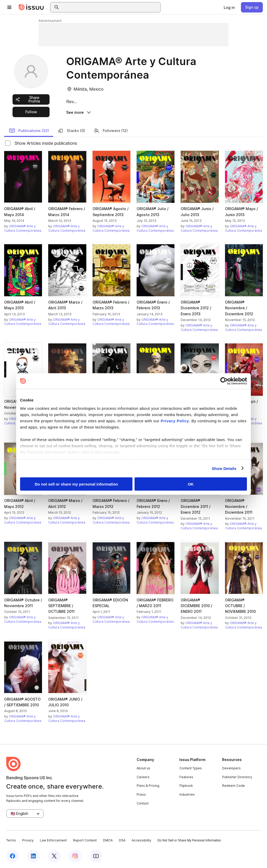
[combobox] (110, 7)
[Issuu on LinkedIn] (33, 856)
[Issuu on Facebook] (13, 856)
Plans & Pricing (148, 785)
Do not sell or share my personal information (76, 484)
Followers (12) (111, 130)
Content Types (191, 768)
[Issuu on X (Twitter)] (54, 856)
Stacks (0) (71, 130)
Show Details (224, 468)
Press (141, 794)
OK (191, 484)
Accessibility (141, 840)
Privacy (28, 840)
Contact (143, 803)
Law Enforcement (53, 840)
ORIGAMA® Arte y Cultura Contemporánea (23, 228)
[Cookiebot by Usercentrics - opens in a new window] (224, 381)
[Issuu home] (31, 7)
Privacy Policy (175, 421)
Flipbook (186, 785)
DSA (122, 840)
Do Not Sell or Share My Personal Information (189, 840)
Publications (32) (29, 130)
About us (143, 768)
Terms (11, 840)
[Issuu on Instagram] (75, 856)
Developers (231, 768)
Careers (143, 776)
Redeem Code (233, 785)
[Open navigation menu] (9, 7)
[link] (229, 7)
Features (186, 776)
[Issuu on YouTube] (96, 856)
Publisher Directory (237, 776)
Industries (187, 794)
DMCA (108, 840)
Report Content (85, 840)
